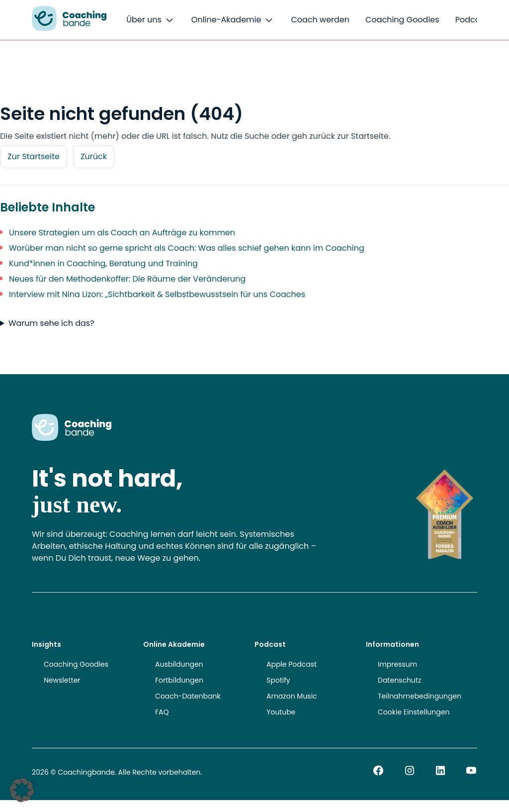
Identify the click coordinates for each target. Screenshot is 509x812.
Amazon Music (292, 696)
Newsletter (62, 680)
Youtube (281, 712)
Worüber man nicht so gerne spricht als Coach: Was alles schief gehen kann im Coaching (187, 248)
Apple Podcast (292, 664)
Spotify (278, 680)
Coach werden (320, 20)
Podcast (471, 20)
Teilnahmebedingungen (420, 696)
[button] (22, 790)
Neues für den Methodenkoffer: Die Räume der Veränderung (127, 279)
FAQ (162, 712)
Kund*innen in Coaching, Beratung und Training (103, 263)
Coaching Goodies (402, 20)
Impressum (397, 664)
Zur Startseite (34, 156)
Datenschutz (399, 680)
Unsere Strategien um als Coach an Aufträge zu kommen (122, 233)
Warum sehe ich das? (51, 323)
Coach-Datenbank (188, 696)
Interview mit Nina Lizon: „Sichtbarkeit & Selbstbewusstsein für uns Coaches (157, 294)
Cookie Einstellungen (414, 712)
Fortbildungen (179, 680)
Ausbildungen (179, 664)
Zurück (94, 156)
